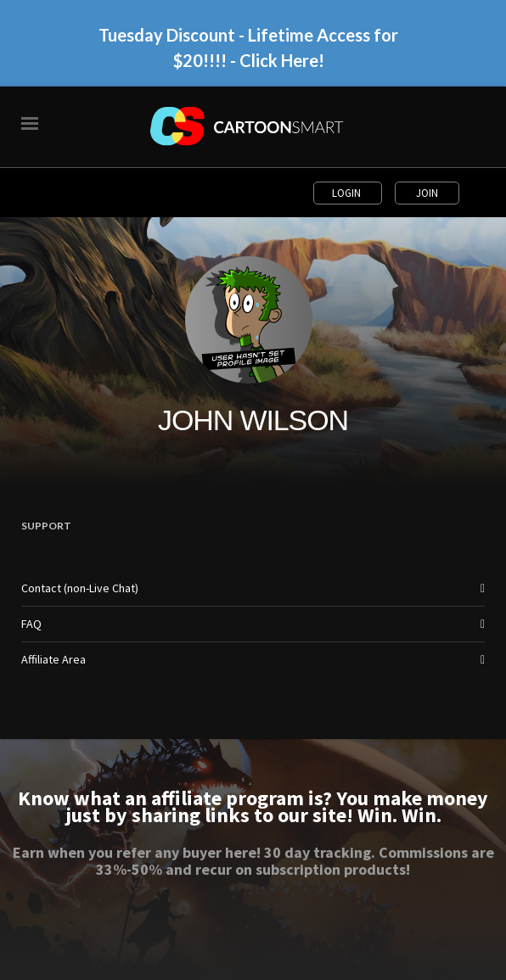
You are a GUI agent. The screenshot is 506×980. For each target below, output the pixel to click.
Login (348, 193)
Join (427, 193)
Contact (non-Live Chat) (80, 588)
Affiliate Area (53, 659)
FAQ (31, 624)
